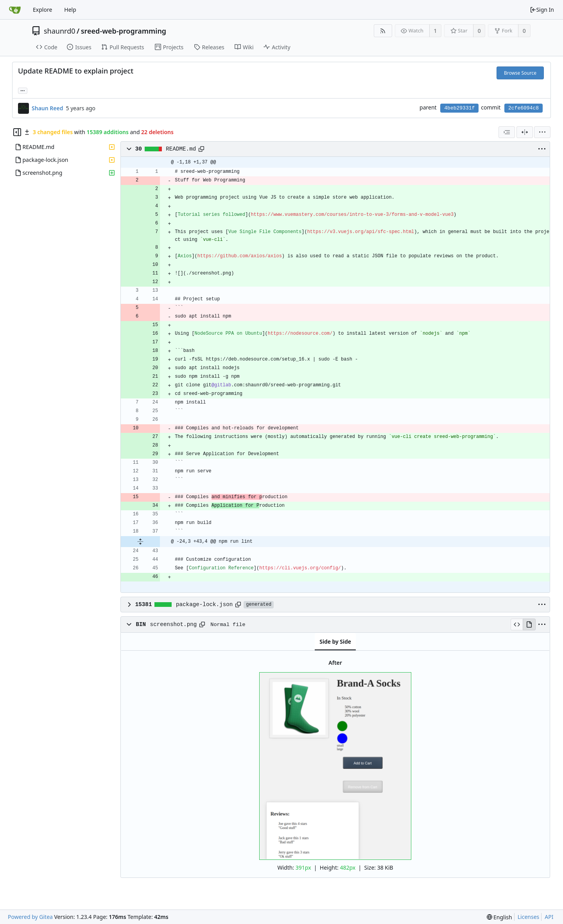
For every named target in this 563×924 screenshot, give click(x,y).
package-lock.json (204, 605)
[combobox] (507, 132)
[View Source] (517, 624)
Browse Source (520, 73)
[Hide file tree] (17, 132)
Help (70, 10)
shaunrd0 (60, 31)
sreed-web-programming (124, 31)
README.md (181, 149)
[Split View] (525, 132)
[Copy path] (201, 149)
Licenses (529, 917)
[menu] (542, 132)
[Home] (15, 10)
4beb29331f (459, 108)
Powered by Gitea (30, 917)
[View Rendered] (529, 624)
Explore (42, 10)
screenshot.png (174, 624)
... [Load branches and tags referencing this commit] (23, 90)
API (549, 917)
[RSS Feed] (383, 31)
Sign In (542, 10)
